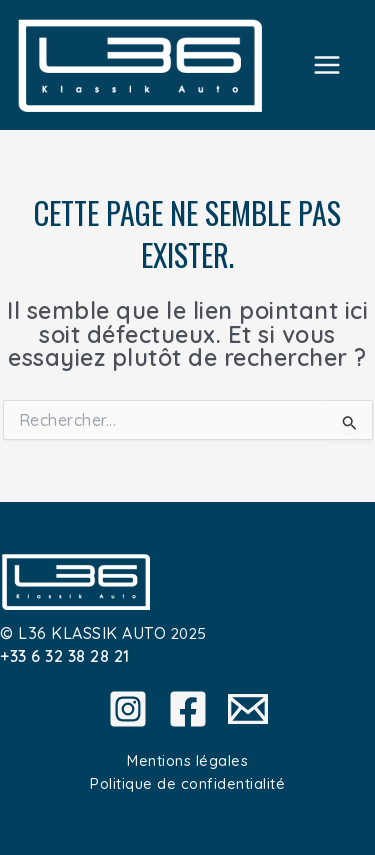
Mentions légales (187, 760)
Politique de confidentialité (187, 783)
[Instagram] (128, 709)
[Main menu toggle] (327, 64)
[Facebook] (188, 709)
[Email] (248, 709)
